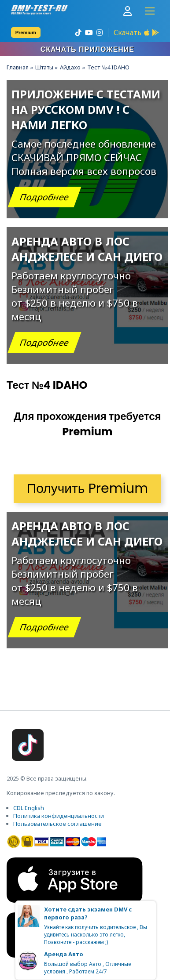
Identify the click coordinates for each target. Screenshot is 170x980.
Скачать (127, 33)
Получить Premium (87, 488)
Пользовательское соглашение (57, 824)
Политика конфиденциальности (59, 816)
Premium (26, 33)
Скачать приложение (87, 49)
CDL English (29, 808)
